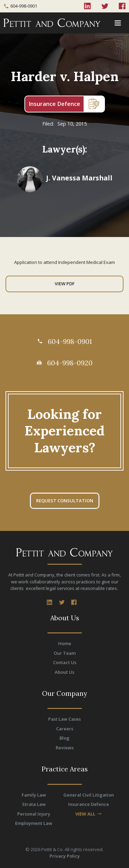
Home (65, 643)
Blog (64, 738)
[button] (118, 23)
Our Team (65, 653)
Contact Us (65, 662)
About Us (64, 672)
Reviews (65, 748)
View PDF (65, 284)
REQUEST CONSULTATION (65, 501)
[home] (55, 23)
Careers (65, 729)
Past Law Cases (64, 719)
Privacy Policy (65, 856)
